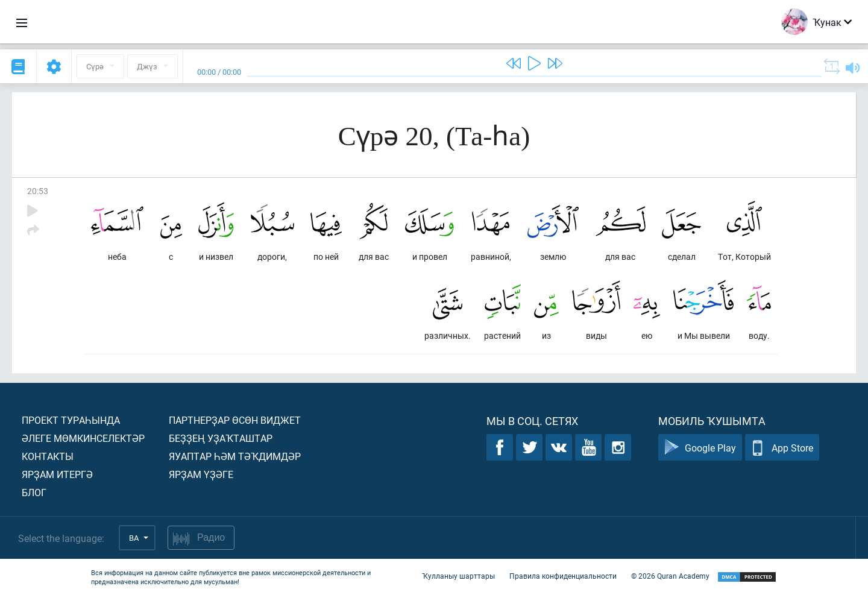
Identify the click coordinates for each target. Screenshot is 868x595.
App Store (782, 448)
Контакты (48, 456)
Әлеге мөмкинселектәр (83, 438)
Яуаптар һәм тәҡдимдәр (235, 456)
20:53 (38, 191)
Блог (34, 492)
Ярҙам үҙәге (201, 474)
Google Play (700, 448)
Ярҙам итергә (57, 474)
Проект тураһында (71, 420)
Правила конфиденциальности (563, 576)
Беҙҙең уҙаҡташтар (221, 438)
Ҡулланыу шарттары (458, 576)
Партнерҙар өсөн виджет (235, 420)
